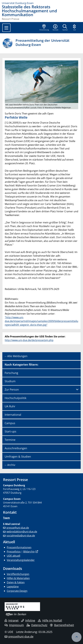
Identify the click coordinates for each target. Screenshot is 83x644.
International (13, 415)
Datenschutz (37, 625)
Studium (10, 381)
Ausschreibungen (16, 448)
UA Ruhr (10, 406)
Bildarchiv (29, 552)
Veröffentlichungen (18, 574)
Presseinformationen (19, 547)
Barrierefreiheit (62, 625)
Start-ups (10, 431)
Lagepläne (13, 587)
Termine (10, 440)
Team (6, 518)
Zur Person (12, 389)
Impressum (14, 625)
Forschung (11, 373)
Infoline (28, 620)
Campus (10, 423)
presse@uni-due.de (18, 528)
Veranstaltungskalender (21, 560)
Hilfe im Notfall (50, 620)
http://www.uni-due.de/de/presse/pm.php (29, 340)
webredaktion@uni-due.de (22, 532)
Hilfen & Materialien (18, 578)
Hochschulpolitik (15, 398)
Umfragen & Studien (18, 457)
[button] (55, 28)
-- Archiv (10, 465)
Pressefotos (14, 552)
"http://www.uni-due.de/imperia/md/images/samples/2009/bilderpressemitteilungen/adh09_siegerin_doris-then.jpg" (41, 321)
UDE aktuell (13, 556)
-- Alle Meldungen (16, 356)
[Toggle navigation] (6, 28)
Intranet (12, 620)
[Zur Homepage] (41, 3)
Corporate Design (17, 591)
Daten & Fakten (16, 582)
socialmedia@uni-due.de (21, 536)
